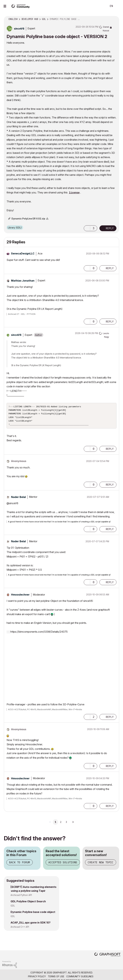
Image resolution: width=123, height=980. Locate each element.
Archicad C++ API (20, 929)
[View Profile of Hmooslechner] (20, 597)
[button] (87, 228)
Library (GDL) (15, 228)
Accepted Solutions (63, 864)
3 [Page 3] (66, 824)
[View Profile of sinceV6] (19, 29)
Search (102, 6)
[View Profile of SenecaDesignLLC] (23, 253)
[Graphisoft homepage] (107, 957)
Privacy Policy (37, 978)
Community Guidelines (80, 978)
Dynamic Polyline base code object (33, 914)
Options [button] (115, 19)
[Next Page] (73, 824)
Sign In (118, 6)
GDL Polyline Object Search (28, 903)
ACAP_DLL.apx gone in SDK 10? (31, 924)
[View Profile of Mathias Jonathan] (23, 281)
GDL (13, 908)
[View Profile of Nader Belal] (18, 499)
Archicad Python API (21, 897)
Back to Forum (20, 864)
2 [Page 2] (61, 824)
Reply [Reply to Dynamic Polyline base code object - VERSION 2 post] (110, 228)
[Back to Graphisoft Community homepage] (21, 6)
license (74, 193)
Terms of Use (56, 978)
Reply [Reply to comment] (110, 268)
